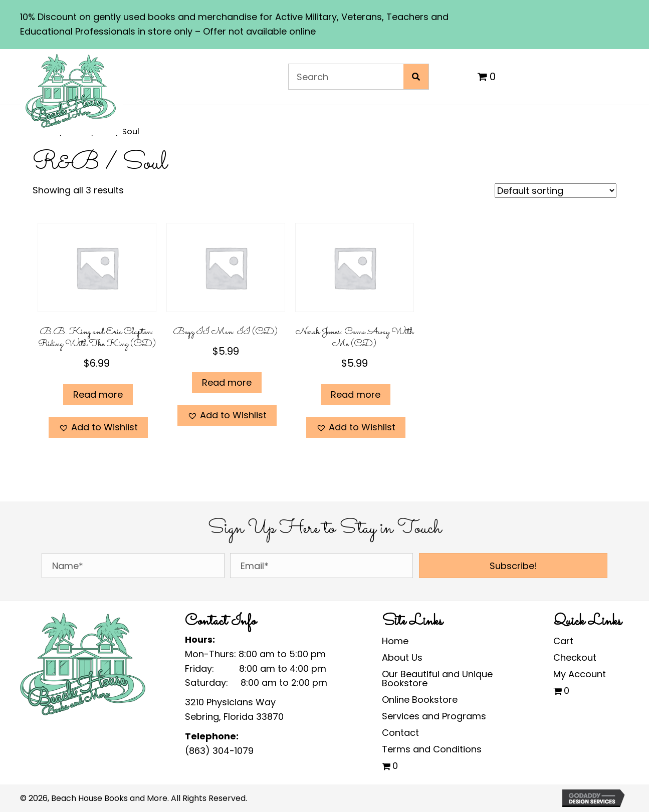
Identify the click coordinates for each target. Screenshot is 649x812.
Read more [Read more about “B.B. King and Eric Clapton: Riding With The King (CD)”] (98, 394)
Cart (563, 641)
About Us (402, 657)
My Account (580, 674)
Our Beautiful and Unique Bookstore (437, 679)
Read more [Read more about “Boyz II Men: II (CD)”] (227, 382)
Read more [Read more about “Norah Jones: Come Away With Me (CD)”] (356, 394)
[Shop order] (556, 191)
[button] (98, 428)
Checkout (575, 657)
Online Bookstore (420, 700)
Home (395, 641)
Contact (400, 733)
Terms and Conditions (432, 749)
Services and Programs (434, 716)
